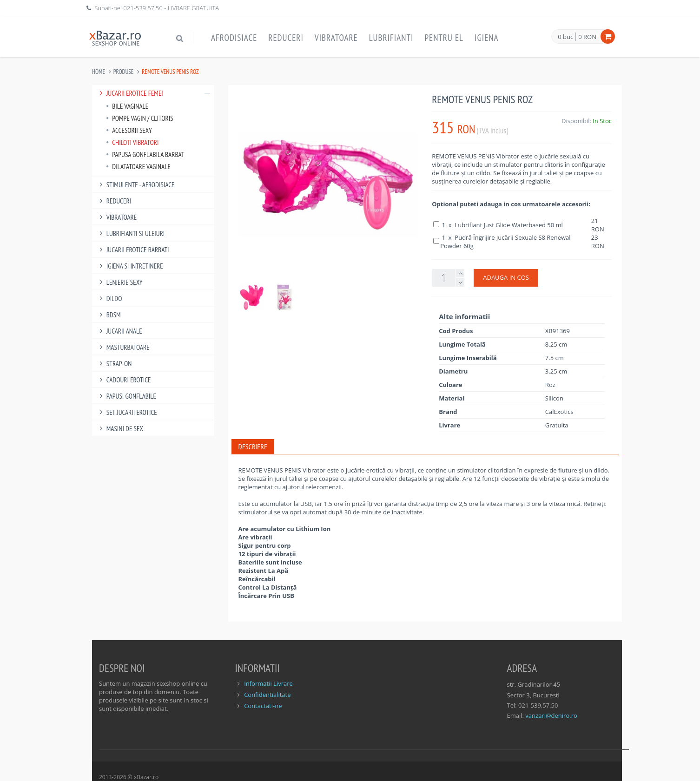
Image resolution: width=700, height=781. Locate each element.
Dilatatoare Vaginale (138, 167)
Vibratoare (336, 38)
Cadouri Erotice (124, 380)
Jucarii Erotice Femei (153, 93)
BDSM (109, 315)
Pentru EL (444, 38)
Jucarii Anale (119, 331)
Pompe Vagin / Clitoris (140, 118)
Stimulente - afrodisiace (135, 185)
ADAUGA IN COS (506, 277)
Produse (124, 72)
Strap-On (114, 364)
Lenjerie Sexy (120, 282)
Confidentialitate (267, 695)
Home (99, 72)
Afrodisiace (234, 38)
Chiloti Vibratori (132, 142)
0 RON (587, 37)
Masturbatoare (123, 347)
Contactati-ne (263, 706)
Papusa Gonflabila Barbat (145, 154)
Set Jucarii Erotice (127, 412)
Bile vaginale (127, 106)
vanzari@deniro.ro (551, 715)
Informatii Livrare (268, 683)
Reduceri (286, 38)
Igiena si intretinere (130, 266)
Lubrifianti (391, 38)
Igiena (487, 38)
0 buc (565, 37)
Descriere (253, 446)
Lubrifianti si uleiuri (131, 233)
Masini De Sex (120, 429)
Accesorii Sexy (129, 130)
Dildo (109, 299)
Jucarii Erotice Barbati (133, 250)
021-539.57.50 (143, 8)
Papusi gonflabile (126, 396)
